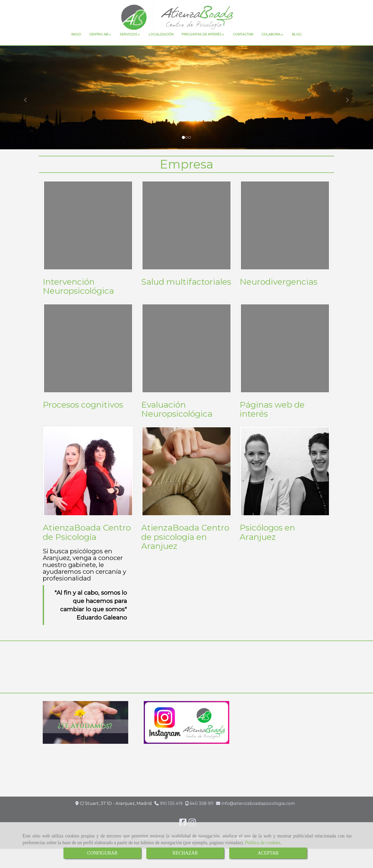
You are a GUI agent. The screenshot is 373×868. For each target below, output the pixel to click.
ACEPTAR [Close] (268, 853)
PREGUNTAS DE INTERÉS (203, 46)
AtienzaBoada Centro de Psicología (87, 544)
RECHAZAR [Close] (185, 853)
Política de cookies (263, 843)
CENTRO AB (100, 46)
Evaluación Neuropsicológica (177, 421)
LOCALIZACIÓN (161, 46)
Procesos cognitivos (83, 416)
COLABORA (273, 46)
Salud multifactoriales (186, 293)
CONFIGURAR (102, 853)
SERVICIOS (130, 46)
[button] (28, 109)
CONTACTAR (243, 46)
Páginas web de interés (272, 421)
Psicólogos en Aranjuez (267, 544)
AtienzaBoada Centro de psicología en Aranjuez (185, 548)
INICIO (76, 46)
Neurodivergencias (278, 293)
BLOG (297, 46)
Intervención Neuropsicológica (78, 298)
